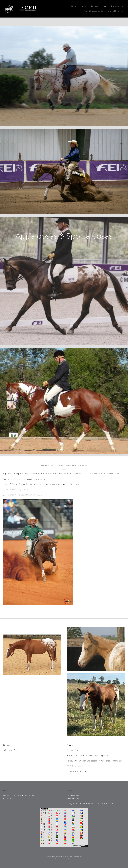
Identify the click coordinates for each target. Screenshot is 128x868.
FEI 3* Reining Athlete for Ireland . (82, 766)
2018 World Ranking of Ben (15, 490)
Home (74, 6)
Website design (60, 859)
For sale (95, 6)
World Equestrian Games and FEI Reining (103, 11)
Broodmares (117, 6)
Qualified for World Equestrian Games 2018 (22, 495)
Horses (84, 6)
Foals (105, 6)
